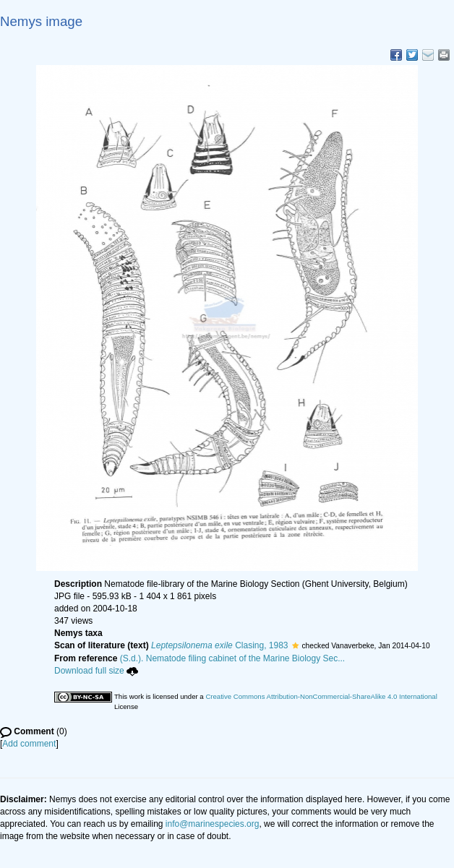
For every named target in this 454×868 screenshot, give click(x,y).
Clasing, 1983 (219, 645)
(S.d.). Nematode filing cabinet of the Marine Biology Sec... (233, 658)
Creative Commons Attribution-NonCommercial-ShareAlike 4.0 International (321, 696)
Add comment (29, 744)
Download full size (96, 671)
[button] (295, 645)
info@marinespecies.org (213, 824)
